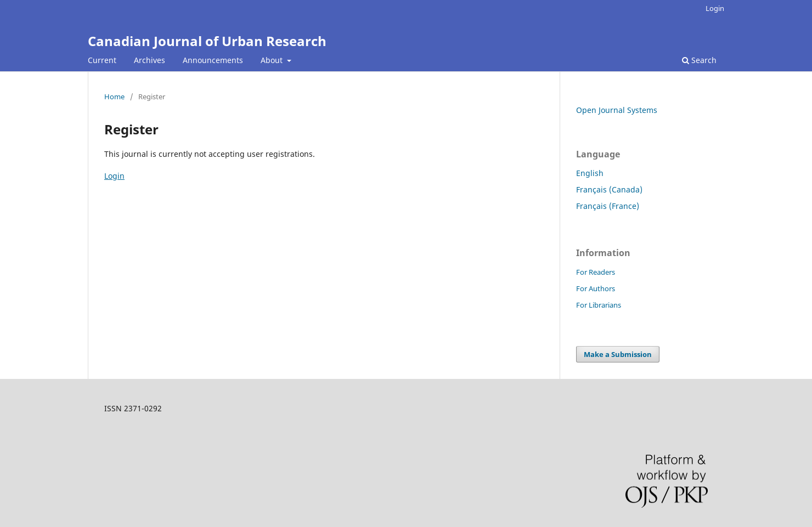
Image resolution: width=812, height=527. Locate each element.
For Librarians (599, 305)
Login (715, 8)
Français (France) (608, 206)
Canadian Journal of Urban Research (207, 41)
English (590, 173)
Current (102, 60)
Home (114, 97)
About (273, 60)
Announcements (213, 60)
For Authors (596, 288)
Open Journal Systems (617, 110)
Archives (150, 60)
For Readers (596, 272)
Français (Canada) (609, 189)
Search (699, 60)
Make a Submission (618, 354)
